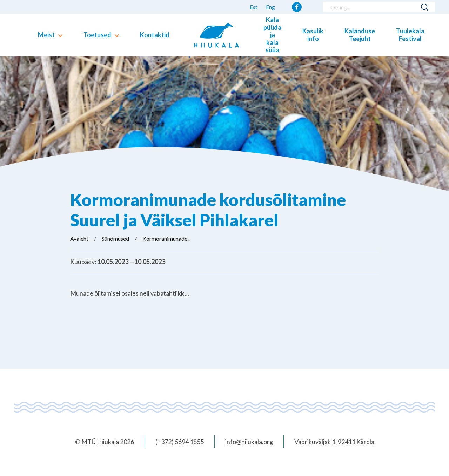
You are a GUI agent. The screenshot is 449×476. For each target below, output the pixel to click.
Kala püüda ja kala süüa (272, 35)
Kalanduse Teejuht (360, 35)
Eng (270, 7)
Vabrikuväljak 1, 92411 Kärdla (334, 442)
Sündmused (115, 239)
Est (254, 7)
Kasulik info (313, 35)
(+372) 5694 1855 (180, 442)
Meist (46, 35)
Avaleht (79, 239)
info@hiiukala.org (249, 442)
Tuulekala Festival (410, 35)
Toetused (97, 35)
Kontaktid (155, 35)
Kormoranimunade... (166, 239)
